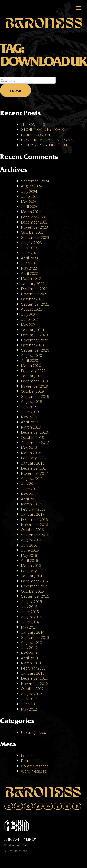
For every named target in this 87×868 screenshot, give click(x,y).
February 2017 (33, 509)
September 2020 (35, 350)
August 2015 (32, 601)
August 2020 (32, 355)
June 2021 (30, 319)
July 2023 (29, 248)
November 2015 (35, 586)
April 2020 (30, 360)
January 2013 (33, 673)
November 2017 (35, 473)
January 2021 (33, 330)
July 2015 (29, 607)
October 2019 (32, 391)
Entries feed (31, 761)
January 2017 (33, 514)
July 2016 (29, 545)
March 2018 (31, 453)
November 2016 (35, 524)
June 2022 (30, 263)
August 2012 (32, 694)
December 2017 (34, 468)
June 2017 (30, 489)
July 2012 (29, 699)
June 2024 (30, 196)
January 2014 (33, 632)
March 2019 (31, 427)
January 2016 (33, 576)
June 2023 (30, 253)
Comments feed (35, 766)
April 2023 (30, 258)
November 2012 (35, 683)
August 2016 (32, 540)
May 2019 (29, 417)
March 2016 (31, 565)
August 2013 (32, 642)
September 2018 (35, 442)
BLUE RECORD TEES (39, 135)
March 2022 (31, 278)
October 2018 (32, 437)
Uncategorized (34, 732)
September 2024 (35, 181)
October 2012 (32, 689)
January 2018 (33, 463)
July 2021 (29, 314)
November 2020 (35, 340)
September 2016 (35, 535)
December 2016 (34, 519)
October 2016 (32, 530)
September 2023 (35, 237)
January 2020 (33, 376)
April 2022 (30, 273)
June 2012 (30, 704)
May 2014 (29, 627)
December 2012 (34, 678)
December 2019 (34, 381)
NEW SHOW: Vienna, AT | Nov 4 (47, 140)
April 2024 (30, 207)
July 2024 (29, 191)
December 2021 (34, 289)
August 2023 (32, 243)
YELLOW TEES (33, 124)
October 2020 (32, 345)
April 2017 (30, 499)
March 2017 (31, 504)
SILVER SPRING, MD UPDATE (45, 145)
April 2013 (30, 658)
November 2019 (35, 386)
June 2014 (30, 622)
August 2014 (32, 617)
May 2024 (29, 201)
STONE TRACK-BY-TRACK (43, 129)
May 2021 (29, 325)
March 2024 (31, 212)
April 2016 (30, 560)
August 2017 (32, 478)
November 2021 (35, 294)
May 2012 (29, 709)
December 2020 (34, 335)
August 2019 (32, 401)
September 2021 (35, 304)
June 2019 (30, 412)
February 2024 (33, 217)
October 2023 (32, 232)
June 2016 (30, 550)
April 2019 (30, 422)
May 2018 (29, 448)
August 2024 (32, 186)
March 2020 (31, 366)
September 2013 (35, 637)
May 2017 (29, 494)
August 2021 (32, 309)
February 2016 (33, 571)
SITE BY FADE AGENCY (16, 851)
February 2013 (33, 668)
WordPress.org (34, 771)
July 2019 (29, 407)
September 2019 (35, 396)
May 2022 (29, 268)
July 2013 (29, 647)
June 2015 (30, 612)
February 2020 (33, 371)
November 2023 (35, 227)
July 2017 (29, 483)
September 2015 (35, 596)
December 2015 (34, 581)
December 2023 (34, 222)
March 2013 (31, 663)
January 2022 (33, 283)
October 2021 (32, 299)
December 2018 (34, 432)
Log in (26, 756)
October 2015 (32, 591)
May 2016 (29, 555)
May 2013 (29, 653)
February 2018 (33, 458)
